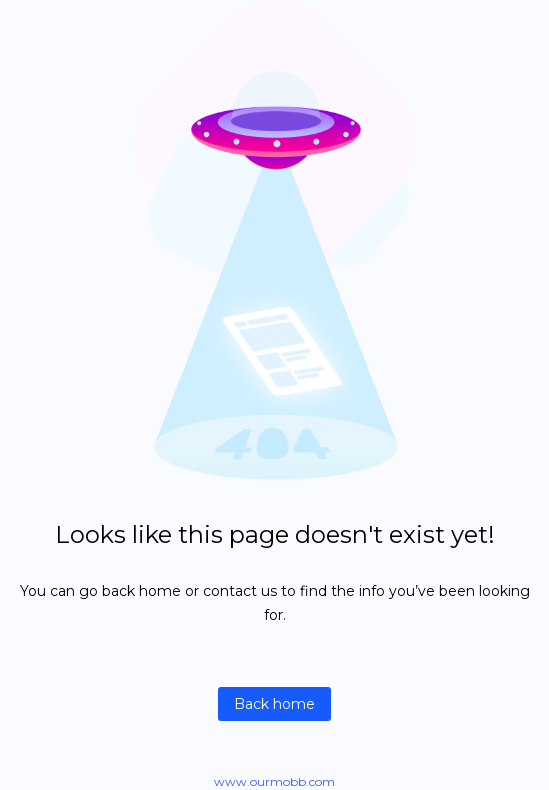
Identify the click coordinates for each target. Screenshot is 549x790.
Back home (274, 704)
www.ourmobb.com (274, 781)
